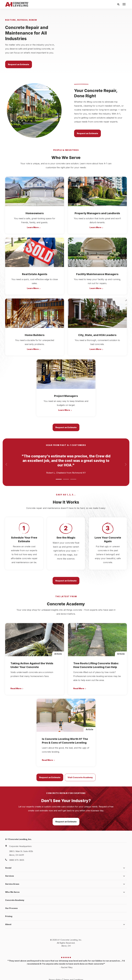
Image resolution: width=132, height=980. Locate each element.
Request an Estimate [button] (19, 60)
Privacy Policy (55, 971)
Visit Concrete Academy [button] (80, 769)
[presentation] (124, 4)
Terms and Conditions (73, 971)
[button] (59, 470)
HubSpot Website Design (61, 974)
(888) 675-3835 (17, 851)
